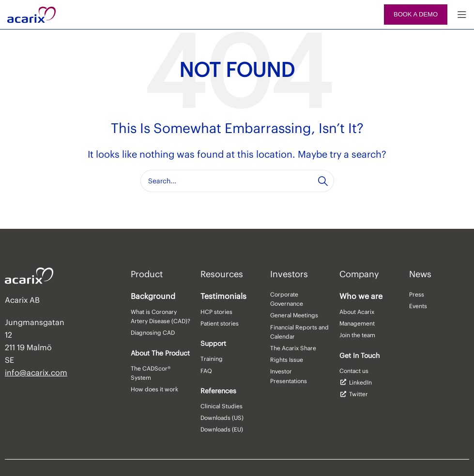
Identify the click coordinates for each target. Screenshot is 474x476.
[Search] (237, 181)
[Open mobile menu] (462, 15)
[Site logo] (31, 14)
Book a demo (416, 14)
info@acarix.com (36, 372)
